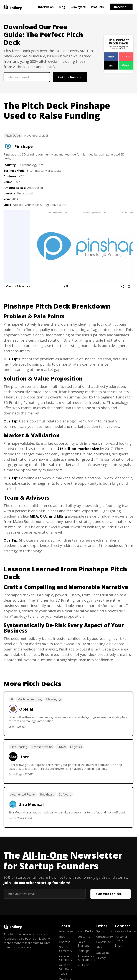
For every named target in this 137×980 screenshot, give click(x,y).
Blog (62, 7)
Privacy (101, 958)
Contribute (104, 942)
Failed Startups (84, 944)
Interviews (46, 7)
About (100, 947)
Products (97, 7)
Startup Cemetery (66, 949)
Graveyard (78, 7)
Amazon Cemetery (66, 967)
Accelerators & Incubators (86, 958)
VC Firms (84, 965)
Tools (63, 974)
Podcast (64, 942)
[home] (13, 7)
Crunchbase (33, 205)
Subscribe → (121, 7)
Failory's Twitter (124, 931)
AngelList (49, 205)
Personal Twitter (121, 938)
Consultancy (105, 937)
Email (118, 946)
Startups (84, 951)
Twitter (62, 205)
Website (18, 205)
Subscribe (103, 953)
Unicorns (84, 937)
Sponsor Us (104, 931)
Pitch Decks (13, 136)
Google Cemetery (66, 958)
